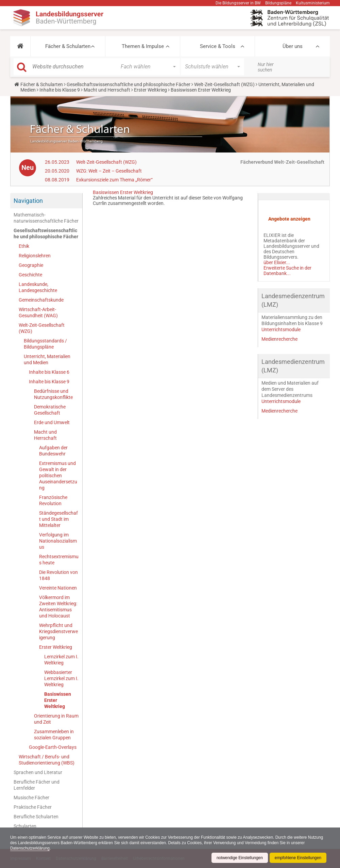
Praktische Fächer (33, 807)
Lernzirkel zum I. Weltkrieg (61, 660)
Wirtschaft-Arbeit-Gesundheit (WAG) (38, 312)
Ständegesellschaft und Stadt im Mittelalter (58, 519)
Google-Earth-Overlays (53, 747)
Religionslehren (35, 256)
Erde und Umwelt (52, 422)
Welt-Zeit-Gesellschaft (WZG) (224, 84)
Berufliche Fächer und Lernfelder (37, 785)
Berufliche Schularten (36, 817)
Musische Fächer (31, 798)
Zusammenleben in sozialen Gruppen (54, 735)
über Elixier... (277, 262)
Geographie (31, 265)
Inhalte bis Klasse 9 (60, 90)
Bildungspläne (278, 3)
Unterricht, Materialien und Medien (47, 359)
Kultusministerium (313, 3)
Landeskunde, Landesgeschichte (38, 287)
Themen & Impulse (143, 46)
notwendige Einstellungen (239, 858)
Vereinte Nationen (58, 588)
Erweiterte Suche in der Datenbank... (287, 271)
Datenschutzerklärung (30, 848)
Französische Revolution (53, 500)
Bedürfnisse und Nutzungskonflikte (53, 394)
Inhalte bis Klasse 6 (49, 372)
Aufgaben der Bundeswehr (53, 451)
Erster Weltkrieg (150, 90)
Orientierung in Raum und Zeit (56, 719)
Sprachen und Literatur (38, 772)
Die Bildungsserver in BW (238, 3)
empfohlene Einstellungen (298, 858)
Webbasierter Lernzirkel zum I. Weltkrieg (61, 678)
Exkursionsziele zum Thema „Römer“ (114, 180)
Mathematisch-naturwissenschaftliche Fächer (46, 218)
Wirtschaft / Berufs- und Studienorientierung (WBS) (47, 760)
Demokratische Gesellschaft (50, 410)
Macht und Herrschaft (107, 90)
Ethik (24, 246)
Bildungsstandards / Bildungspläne (45, 344)
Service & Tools (218, 46)
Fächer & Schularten (68, 46)
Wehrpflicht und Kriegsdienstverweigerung (58, 631)
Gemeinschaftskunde (41, 300)
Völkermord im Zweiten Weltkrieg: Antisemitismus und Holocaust (58, 607)
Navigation (28, 201)
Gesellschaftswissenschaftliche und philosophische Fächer (129, 84)
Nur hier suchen (266, 67)
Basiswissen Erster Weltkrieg (58, 700)
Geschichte (30, 275)
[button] (20, 46)
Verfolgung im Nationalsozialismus (58, 541)
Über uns (293, 46)
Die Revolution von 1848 (58, 575)
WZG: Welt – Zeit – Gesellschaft (109, 171)
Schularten (25, 826)
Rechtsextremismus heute (59, 560)
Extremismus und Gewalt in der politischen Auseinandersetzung (58, 476)
